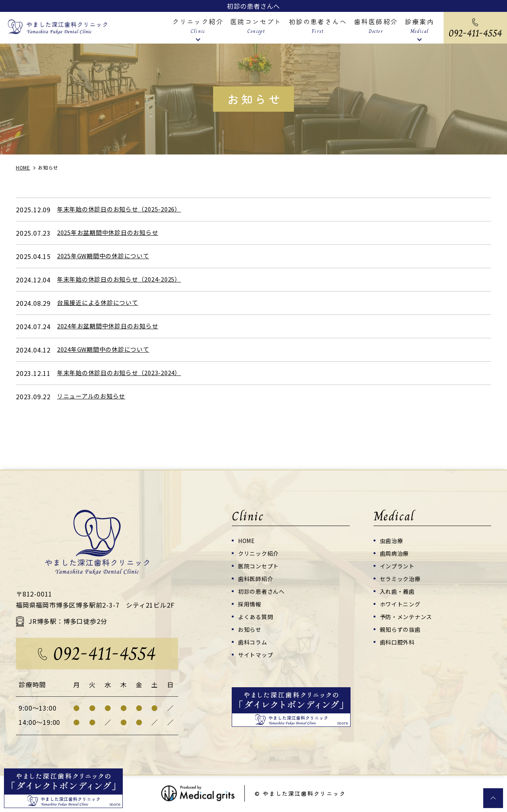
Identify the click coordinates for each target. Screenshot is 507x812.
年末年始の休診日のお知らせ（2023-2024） (124, 373)
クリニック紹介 (260, 553)
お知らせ (251, 629)
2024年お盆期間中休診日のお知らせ (111, 326)
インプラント (399, 565)
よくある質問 (257, 616)
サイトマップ (257, 654)
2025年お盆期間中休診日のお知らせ (111, 233)
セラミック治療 (402, 578)
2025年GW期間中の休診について (107, 256)
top (493, 798)
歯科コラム (254, 641)
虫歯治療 (392, 540)
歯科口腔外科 (399, 641)
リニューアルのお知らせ (93, 396)
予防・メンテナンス (408, 616)
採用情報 (251, 603)
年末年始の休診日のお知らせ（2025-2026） (124, 210)
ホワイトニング (402, 603)
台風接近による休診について (100, 303)
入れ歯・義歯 (399, 591)
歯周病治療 (395, 553)
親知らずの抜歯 (402, 629)
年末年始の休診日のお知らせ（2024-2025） (124, 280)
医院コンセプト (260, 565)
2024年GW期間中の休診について (107, 350)
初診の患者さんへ (253, 6)
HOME (248, 540)
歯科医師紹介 (257, 578)
